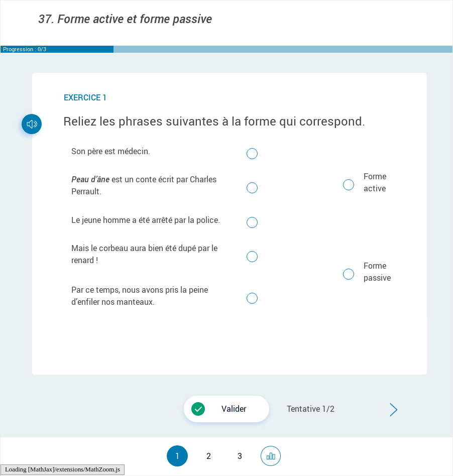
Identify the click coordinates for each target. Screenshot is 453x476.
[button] (226, 409)
